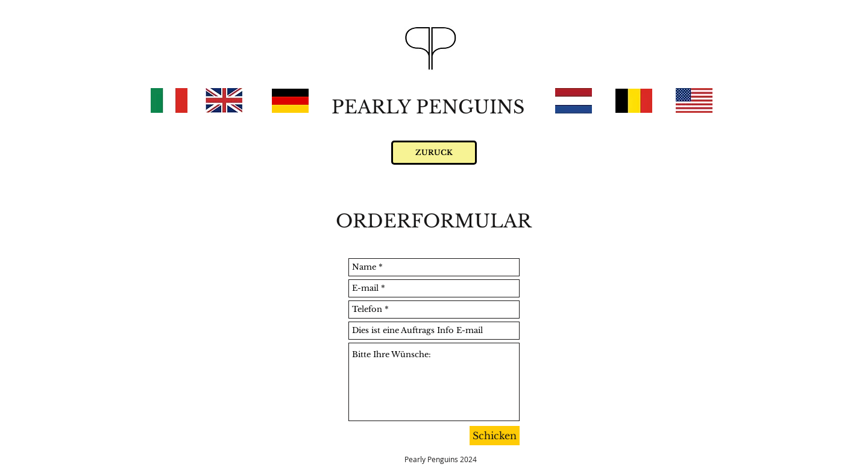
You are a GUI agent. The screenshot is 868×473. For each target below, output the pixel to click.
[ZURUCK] (434, 153)
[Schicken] (495, 436)
